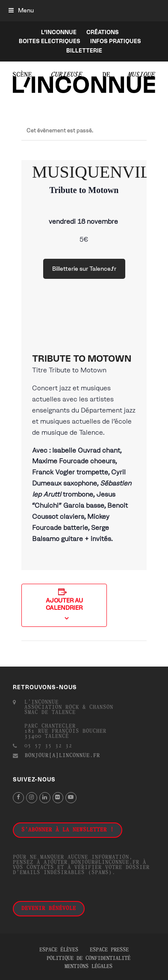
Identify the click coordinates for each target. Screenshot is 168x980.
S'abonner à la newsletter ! (68, 830)
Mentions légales (88, 967)
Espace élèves (59, 950)
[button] (21, 10)
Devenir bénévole (49, 909)
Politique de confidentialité (88, 959)
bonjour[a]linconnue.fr (62, 756)
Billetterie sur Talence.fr (84, 269)
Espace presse (109, 950)
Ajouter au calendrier (64, 604)
